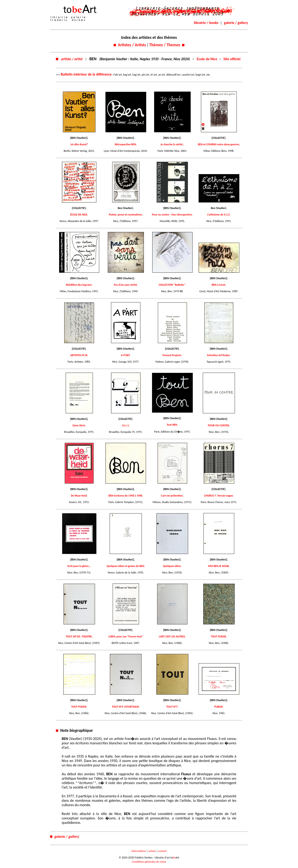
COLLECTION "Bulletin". (172, 285)
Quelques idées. (172, 566)
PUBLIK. (219, 707)
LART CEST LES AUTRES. (172, 636)
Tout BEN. (172, 425)
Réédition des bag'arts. (79, 285)
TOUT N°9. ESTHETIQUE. (126, 707)
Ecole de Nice (207, 59)
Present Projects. (172, 355)
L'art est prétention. (172, 496)
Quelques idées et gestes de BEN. (126, 566)
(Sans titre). (79, 425)
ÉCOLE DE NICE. (79, 215)
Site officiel (232, 59)
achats (152, 851)
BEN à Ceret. (219, 285)
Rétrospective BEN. (126, 144)
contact (163, 851)
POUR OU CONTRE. (219, 425)
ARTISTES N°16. (79, 355)
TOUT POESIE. (219, 636)
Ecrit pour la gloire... (79, 566)
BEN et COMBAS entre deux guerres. (219, 144)
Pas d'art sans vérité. (126, 285)
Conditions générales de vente (149, 862)
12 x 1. (126, 425)
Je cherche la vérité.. (172, 144)
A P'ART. (126, 355)
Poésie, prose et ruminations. (126, 215)
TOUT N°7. (172, 707)
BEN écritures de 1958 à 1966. (126, 496)
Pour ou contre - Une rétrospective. (172, 215)
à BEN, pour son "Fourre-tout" (126, 636)
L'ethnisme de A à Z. (219, 215)
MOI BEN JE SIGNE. (219, 566)
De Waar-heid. (79, 496)
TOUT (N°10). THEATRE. (79, 636)
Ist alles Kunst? (79, 144)
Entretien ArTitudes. (219, 355)
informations (139, 851)
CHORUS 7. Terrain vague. (219, 496)
